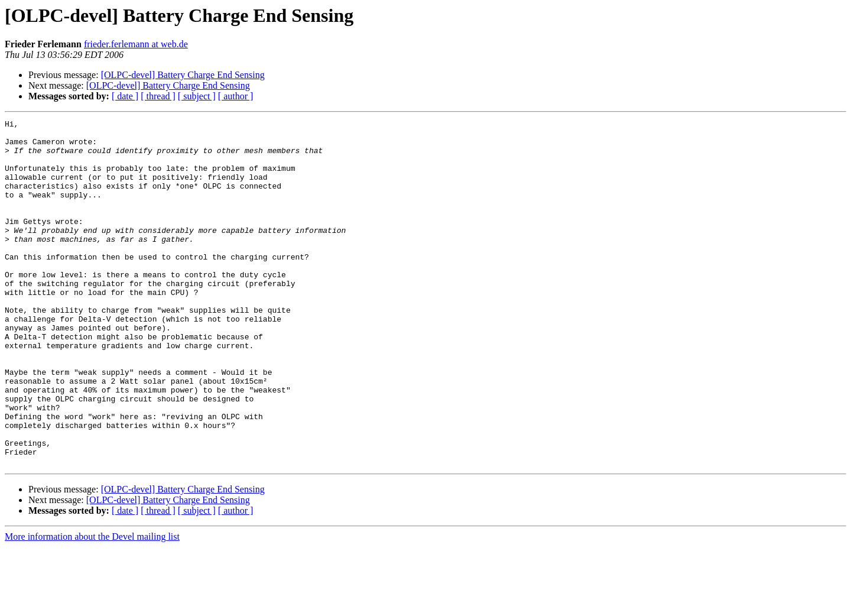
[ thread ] (158, 96)
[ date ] (125, 96)
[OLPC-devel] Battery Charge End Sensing (183, 75)
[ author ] (236, 96)
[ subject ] (197, 96)
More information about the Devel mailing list (92, 606)
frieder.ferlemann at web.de (136, 44)
